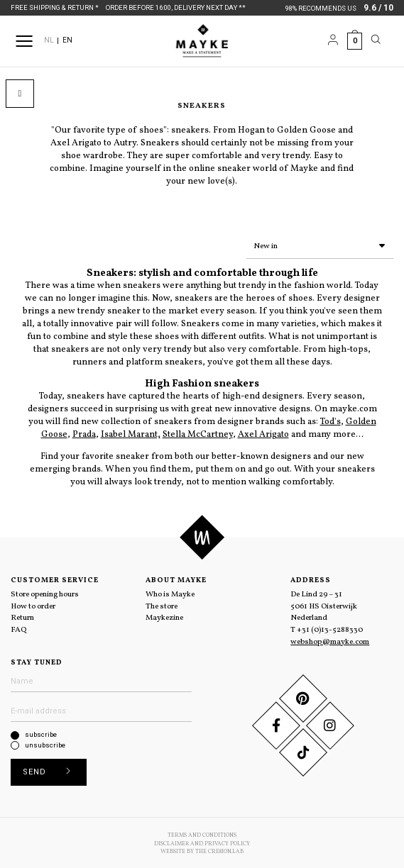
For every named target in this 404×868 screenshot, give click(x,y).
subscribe (41, 731)
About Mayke (176, 578)
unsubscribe (45, 742)
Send (51, 769)
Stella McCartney (198, 432)
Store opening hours (45, 591)
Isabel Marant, (131, 432)
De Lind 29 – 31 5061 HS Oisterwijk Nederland (324, 603)
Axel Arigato (263, 432)
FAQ (18, 627)
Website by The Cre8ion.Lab (202, 849)
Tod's (331, 419)
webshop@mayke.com (330, 639)
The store (162, 603)
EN (67, 40)
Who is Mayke (170, 591)
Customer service (55, 578)
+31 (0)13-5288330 (330, 627)
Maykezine (164, 615)
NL (49, 40)
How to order (33, 603)
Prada (84, 432)
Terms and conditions (202, 833)
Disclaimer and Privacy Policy (202, 841)
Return (22, 615)
